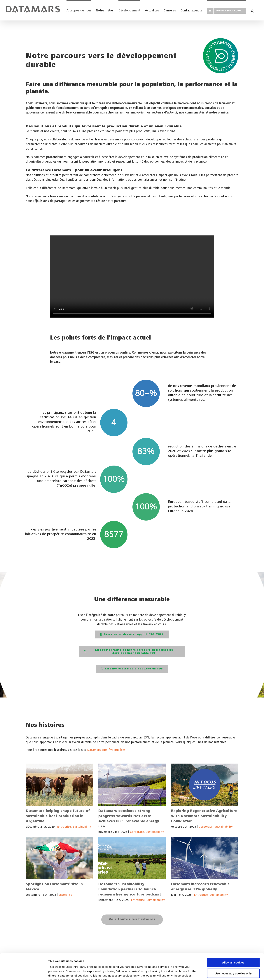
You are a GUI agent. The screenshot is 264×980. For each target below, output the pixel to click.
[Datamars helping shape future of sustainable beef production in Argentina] (59, 785)
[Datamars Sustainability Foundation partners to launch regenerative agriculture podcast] (132, 858)
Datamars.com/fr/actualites (106, 750)
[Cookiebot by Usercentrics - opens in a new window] (24, 973)
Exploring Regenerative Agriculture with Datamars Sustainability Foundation (204, 816)
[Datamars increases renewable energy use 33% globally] (205, 858)
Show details (193, 973)
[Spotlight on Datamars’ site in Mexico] (59, 858)
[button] (252, 10)
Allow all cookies (233, 940)
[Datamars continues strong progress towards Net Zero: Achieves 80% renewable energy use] (132, 785)
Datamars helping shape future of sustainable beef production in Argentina (58, 816)
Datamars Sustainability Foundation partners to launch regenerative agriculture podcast (130, 890)
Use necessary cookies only (233, 951)
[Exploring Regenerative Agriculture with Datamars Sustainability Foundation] (205, 785)
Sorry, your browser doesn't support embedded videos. (132, 277)
